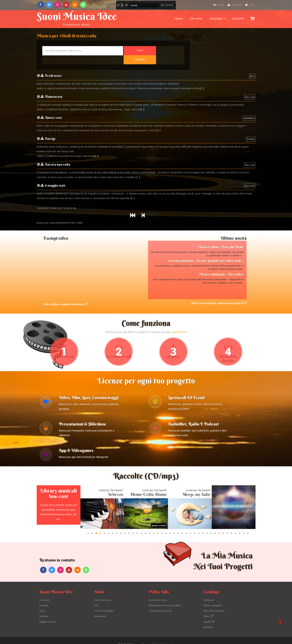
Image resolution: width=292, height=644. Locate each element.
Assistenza (100, 609)
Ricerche (208, 619)
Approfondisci (179, 324)
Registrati (234, 5)
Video (208, 609)
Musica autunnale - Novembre (221, 266)
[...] (202, 80)
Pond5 (251, 130)
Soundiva (249, 109)
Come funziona (102, 593)
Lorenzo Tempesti (143, 636)
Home (179, 19)
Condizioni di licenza (160, 603)
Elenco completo (213, 598)
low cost (250, 88)
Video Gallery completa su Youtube (65, 296)
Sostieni (44, 609)
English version (48, 614)
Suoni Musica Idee (78, 18)
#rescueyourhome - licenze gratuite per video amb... (206, 252)
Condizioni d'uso (158, 593)
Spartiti (209, 614)
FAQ (96, 598)
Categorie (209, 593)
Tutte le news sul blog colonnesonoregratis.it (219, 295)
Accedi (218, 5)
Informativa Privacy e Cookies (165, 598)
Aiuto (250, 5)
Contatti (238, 19)
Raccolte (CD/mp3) (214, 603)
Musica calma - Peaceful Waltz (221, 238)
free (252, 67)
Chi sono (196, 19)
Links (42, 603)
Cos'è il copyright (104, 603)
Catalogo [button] (217, 19)
